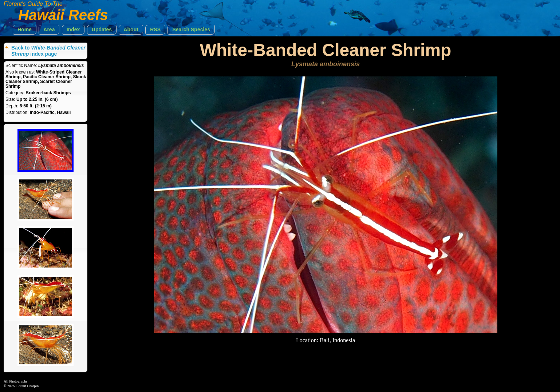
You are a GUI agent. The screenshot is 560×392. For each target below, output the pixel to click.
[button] (25, 30)
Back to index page (48, 51)
